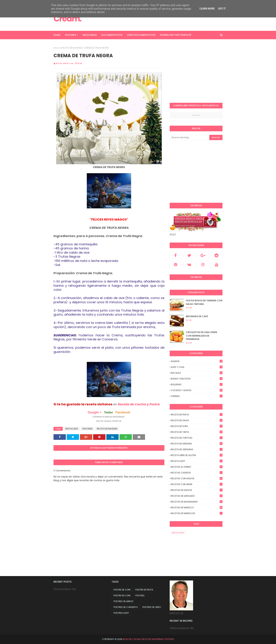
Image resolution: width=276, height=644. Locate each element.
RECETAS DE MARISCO (197, 508)
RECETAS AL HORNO (197, 467)
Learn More (207, 9)
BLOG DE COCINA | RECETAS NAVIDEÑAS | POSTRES (148, 639)
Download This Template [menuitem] (176, 35)
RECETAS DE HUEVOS (197, 490)
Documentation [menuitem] (112, 35)
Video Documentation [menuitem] (141, 35)
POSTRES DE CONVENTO (126, 607)
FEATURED (87, 429)
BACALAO (197, 373)
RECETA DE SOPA (197, 426)
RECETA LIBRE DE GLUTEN (197, 455)
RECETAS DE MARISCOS (197, 513)
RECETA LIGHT (197, 461)
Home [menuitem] (57, 35)
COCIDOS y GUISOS (197, 390)
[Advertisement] (199, 71)
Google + (95, 412)
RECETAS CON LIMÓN (197, 484)
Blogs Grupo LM (64, 63)
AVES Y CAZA (197, 367)
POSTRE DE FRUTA (144, 590)
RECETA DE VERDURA (197, 444)
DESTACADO (72, 429)
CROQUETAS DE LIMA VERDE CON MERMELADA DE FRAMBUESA (202, 336)
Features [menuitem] (70, 35)
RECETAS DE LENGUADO (197, 496)
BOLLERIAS (197, 384)
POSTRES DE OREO (152, 607)
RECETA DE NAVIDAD (72, 48)
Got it (222, 9)
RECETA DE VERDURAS (197, 449)
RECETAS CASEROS (197, 473)
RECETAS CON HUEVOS (197, 478)
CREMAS (197, 396)
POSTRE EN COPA (122, 596)
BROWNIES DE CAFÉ (197, 316)
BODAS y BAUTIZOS (197, 379)
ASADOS (197, 361)
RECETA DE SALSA (197, 420)
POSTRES (140, 596)
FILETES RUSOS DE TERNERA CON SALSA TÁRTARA (204, 302)
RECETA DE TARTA (197, 432)
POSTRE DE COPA (122, 590)
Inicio (56, 48)
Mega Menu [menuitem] (90, 35)
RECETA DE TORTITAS (197, 438)
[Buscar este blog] (189, 137)
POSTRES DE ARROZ (123, 601)
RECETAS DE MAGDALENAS (197, 502)
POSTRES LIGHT (121, 613)
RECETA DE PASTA (197, 415)
